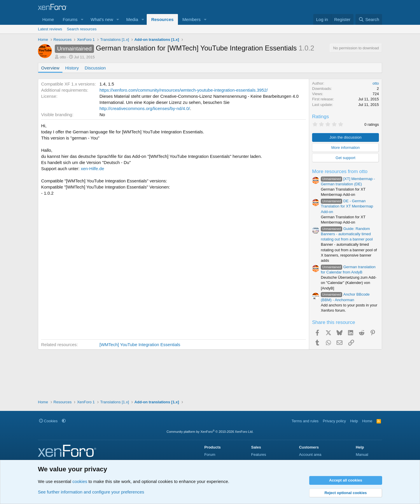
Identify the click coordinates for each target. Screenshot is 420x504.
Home (48, 19)
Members (191, 19)
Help (354, 421)
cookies (80, 481)
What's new (102, 19)
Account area (310, 455)
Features (259, 455)
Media (132, 19)
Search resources (82, 29)
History (72, 68)
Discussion (95, 68)
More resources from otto (340, 171)
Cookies (48, 421)
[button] (82, 19)
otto (63, 57)
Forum (210, 455)
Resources (162, 19)
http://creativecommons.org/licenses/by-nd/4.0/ (145, 108)
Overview (50, 68)
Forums (70, 19)
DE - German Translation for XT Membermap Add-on (347, 206)
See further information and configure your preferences (91, 492)
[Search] (369, 19)
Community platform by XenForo (210, 432)
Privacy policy (334, 421)
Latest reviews (50, 29)
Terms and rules (305, 421)
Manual (362, 455)
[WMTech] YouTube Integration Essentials (140, 345)
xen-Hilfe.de (92, 169)
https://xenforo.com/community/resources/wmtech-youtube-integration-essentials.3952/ (184, 90)
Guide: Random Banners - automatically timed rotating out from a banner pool (347, 234)
